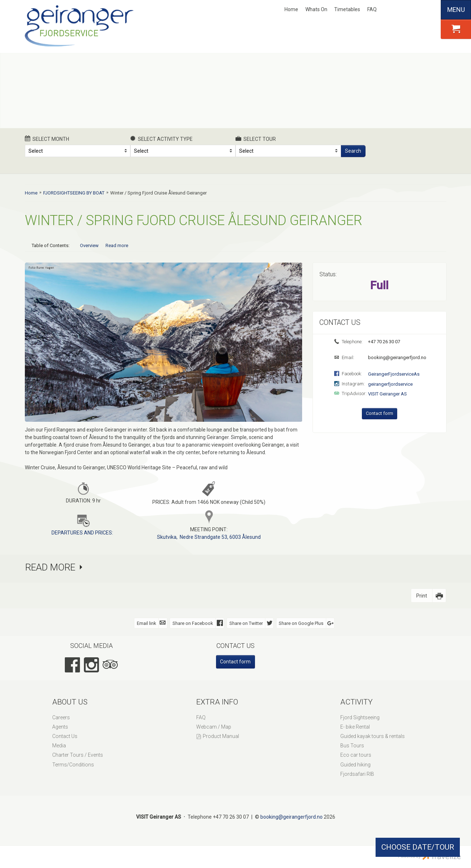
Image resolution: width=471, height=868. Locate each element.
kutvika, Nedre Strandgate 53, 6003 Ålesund (210, 537)
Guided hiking (355, 764)
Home (291, 9)
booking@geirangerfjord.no (397, 357)
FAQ (372, 9)
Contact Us (65, 736)
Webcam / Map (214, 726)
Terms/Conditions (73, 764)
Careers (61, 717)
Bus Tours (352, 745)
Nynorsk (394, 10)
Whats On (316, 9)
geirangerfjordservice (390, 384)
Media (59, 745)
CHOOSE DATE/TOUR (418, 847)
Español (429, 10)
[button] (456, 29)
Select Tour (256, 139)
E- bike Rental (355, 726)
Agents (60, 726)
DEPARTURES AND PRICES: (82, 532)
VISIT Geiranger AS (387, 394)
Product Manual (221, 736)
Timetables (347, 9)
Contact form (380, 413)
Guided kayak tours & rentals (373, 736)
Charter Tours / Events (78, 755)
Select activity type (162, 139)
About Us (70, 702)
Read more (117, 245)
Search (353, 151)
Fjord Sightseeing (360, 717)
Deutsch (417, 10)
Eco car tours (356, 755)
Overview (89, 245)
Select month (47, 139)
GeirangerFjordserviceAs (394, 374)
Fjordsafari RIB (357, 774)
